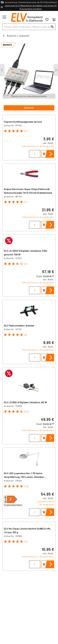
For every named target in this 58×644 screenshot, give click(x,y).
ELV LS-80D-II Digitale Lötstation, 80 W (25, 402)
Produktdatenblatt (13, 505)
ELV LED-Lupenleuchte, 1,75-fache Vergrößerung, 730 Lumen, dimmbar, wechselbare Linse (24, 477)
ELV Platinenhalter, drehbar (19, 325)
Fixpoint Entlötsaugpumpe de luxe (23, 122)
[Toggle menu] (4, 17)
